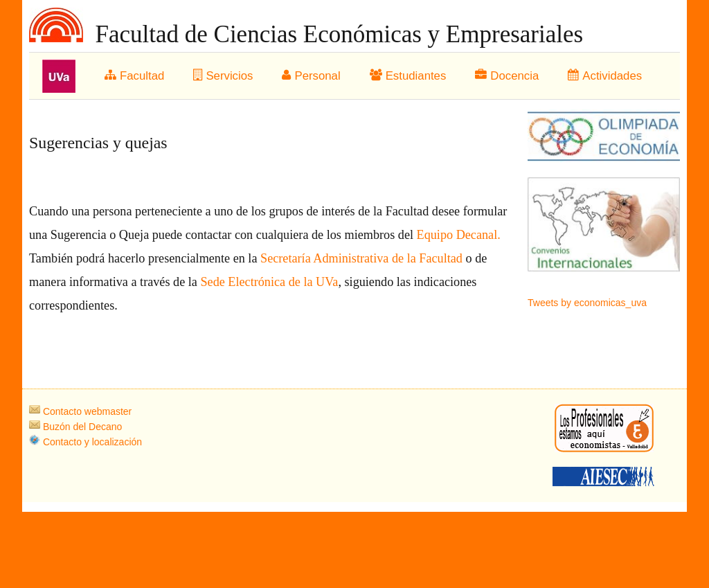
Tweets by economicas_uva (587, 303)
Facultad (134, 76)
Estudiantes (408, 76)
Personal (311, 76)
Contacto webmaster (80, 411)
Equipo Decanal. (459, 235)
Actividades (605, 76)
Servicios (223, 76)
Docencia (507, 76)
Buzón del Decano (75, 427)
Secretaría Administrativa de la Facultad (363, 258)
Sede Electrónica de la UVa (268, 282)
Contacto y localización (86, 442)
